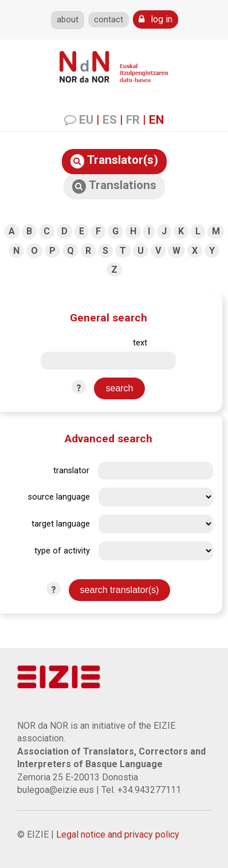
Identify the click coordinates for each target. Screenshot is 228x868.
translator (71, 471)
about (68, 20)
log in (156, 19)
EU (86, 120)
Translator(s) (114, 161)
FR (133, 120)
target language (61, 524)
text (140, 343)
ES (110, 120)
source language (59, 497)
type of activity (62, 551)
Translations (114, 186)
